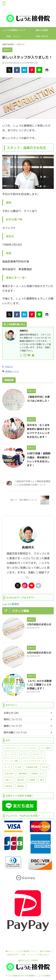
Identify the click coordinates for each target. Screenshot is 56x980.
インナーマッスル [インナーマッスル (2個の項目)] (28, 748)
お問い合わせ (42, 36)
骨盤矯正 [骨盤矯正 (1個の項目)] (21, 786)
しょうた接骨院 (11, 604)
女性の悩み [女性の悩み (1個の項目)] (9, 774)
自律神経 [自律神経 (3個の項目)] (8, 786)
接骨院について (12, 371)
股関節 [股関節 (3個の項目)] (32, 780)
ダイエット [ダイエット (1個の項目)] (38, 754)
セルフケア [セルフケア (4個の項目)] (24, 754)
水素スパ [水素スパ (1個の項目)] (8, 780)
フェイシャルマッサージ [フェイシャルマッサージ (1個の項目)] (33, 761)
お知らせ (9, 367)
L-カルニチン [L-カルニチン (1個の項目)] (10, 748)
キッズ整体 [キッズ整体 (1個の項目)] (46, 748)
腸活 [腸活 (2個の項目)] (42, 780)
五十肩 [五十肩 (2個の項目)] (18, 767)
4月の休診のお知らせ (39, 653)
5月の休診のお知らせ (39, 624)
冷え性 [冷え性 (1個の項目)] (45, 767)
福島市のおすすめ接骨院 (28, 960)
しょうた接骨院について (14, 30)
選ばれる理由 (42, 30)
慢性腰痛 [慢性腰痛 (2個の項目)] (23, 774)
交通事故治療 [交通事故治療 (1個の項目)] (31, 767)
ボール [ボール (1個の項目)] (7, 767)
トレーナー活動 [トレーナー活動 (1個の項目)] (11, 761)
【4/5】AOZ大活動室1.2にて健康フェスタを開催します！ (39, 685)
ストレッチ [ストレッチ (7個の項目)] (9, 754)
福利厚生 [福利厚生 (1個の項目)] (21, 780)
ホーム (9, 951)
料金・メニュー (14, 36)
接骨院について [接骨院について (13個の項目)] (38, 774)
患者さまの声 (13, 955)
